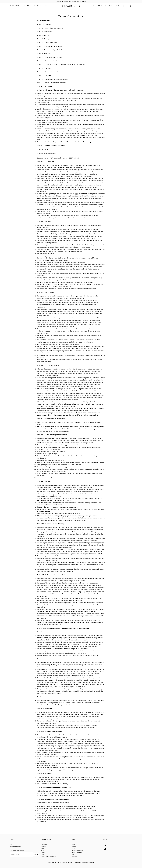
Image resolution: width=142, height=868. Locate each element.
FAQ (42, 851)
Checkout (74, 857)
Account (109, 6)
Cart (73, 855)
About (100, 6)
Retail (43, 855)
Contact (74, 846)
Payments (44, 844)
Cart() (118, 6)
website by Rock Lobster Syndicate (85, 863)
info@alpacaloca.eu (15, 846)
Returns (43, 848)
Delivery (43, 846)
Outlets (43, 853)
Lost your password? (78, 851)
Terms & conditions (77, 853)
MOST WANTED (15, 6)
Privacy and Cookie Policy (48, 857)
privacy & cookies (67, 863)
